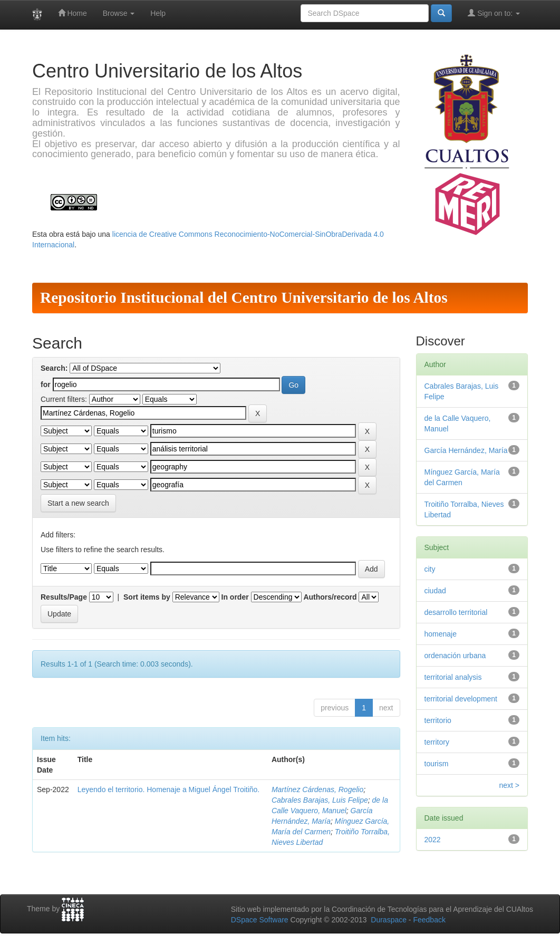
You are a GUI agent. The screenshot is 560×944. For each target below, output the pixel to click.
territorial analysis (453, 677)
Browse (119, 13)
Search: (54, 368)
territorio (438, 720)
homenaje (441, 634)
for (46, 384)
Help (158, 13)
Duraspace (389, 920)
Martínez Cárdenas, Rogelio (317, 789)
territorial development (461, 699)
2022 (433, 840)
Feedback (429, 920)
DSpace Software (260, 920)
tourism (437, 764)
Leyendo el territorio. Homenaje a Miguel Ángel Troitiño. (169, 789)
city (430, 569)
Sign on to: (494, 13)
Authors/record (330, 597)
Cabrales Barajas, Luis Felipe (320, 800)
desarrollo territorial (456, 612)
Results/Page (64, 597)
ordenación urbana (455, 656)
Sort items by (147, 597)
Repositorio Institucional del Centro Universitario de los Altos (244, 297)
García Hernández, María (466, 450)
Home (73, 13)
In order (235, 597)
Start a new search (78, 503)
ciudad (435, 591)
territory (437, 742)
